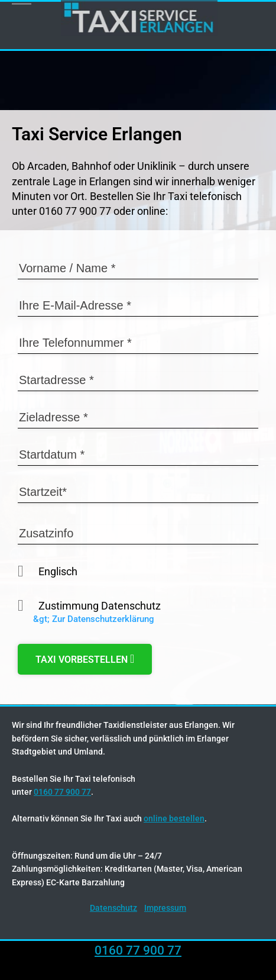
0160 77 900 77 (62, 792)
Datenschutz (113, 908)
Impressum (165, 908)
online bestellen (174, 818)
